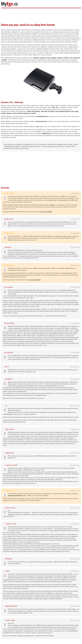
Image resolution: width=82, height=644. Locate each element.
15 (4, 491)
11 (4, 406)
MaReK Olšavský (11, 606)
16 (4, 508)
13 (4, 453)
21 (4, 620)
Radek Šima (9, 219)
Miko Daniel (10, 429)
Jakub (7, 571)
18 (4, 559)
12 (4, 429)
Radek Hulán (9, 193)
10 (4, 379)
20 (4, 606)
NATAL (52, 205)
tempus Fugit (10, 620)
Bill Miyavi (9, 379)
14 (4, 465)
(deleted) (8, 247)
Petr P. (7, 367)
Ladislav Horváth (11, 465)
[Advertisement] (39, 14)
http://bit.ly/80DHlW (46, 212)
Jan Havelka (9, 287)
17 (4, 524)
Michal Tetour (10, 508)
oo (6, 405)
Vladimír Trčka (11, 524)
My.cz (9, 4)
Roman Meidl (9, 323)
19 (4, 571)
